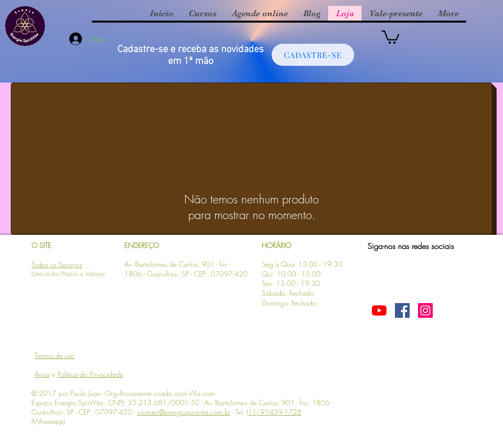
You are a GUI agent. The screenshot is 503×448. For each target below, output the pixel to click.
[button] (391, 36)
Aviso (42, 374)
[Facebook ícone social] (402, 310)
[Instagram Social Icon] (425, 310)
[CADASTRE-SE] (313, 55)
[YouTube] (379, 310)
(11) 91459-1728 (274, 412)
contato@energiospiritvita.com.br (184, 412)
